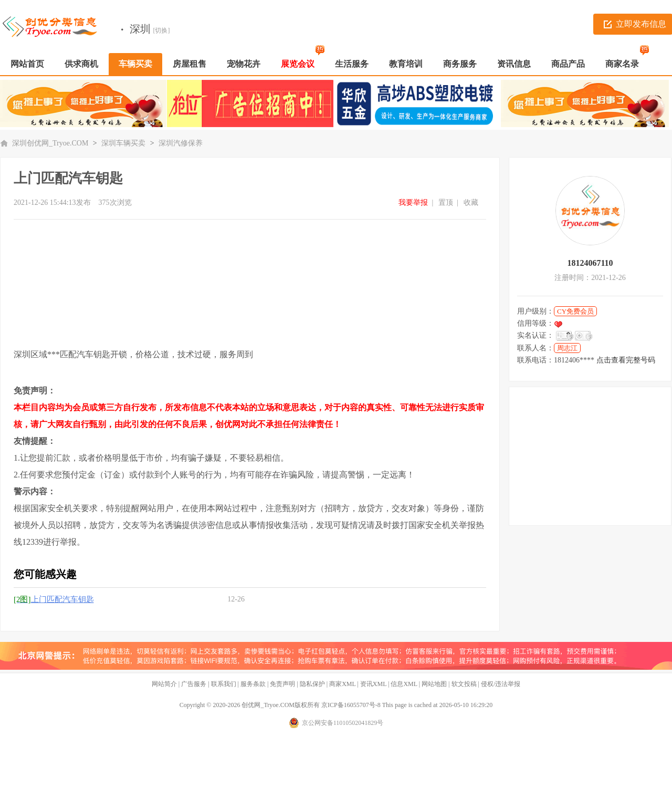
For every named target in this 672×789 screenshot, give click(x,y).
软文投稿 (464, 684)
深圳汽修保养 (181, 143)
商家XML (342, 684)
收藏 (471, 203)
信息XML (404, 684)
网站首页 (27, 64)
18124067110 (590, 263)
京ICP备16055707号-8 (351, 705)
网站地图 (434, 684)
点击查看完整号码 (626, 360)
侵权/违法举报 (501, 684)
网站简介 (164, 684)
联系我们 (224, 684)
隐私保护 (312, 684)
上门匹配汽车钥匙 (54, 599)
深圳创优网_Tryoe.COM (50, 143)
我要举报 (413, 203)
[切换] (162, 30)
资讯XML (373, 684)
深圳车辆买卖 (123, 143)
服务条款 (253, 684)
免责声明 (282, 684)
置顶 (446, 203)
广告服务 (194, 684)
